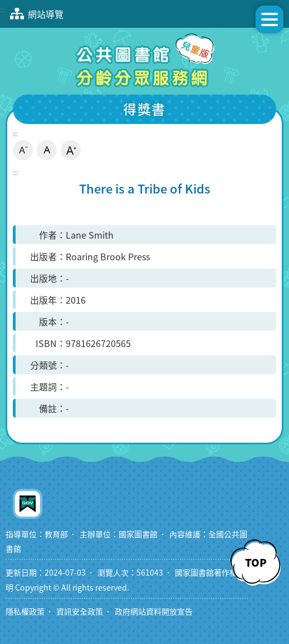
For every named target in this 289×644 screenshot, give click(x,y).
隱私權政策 (25, 611)
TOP (256, 562)
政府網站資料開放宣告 (154, 611)
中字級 (47, 150)
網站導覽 (35, 14)
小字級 (23, 150)
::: (3, 9)
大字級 (71, 150)
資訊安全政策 (80, 611)
